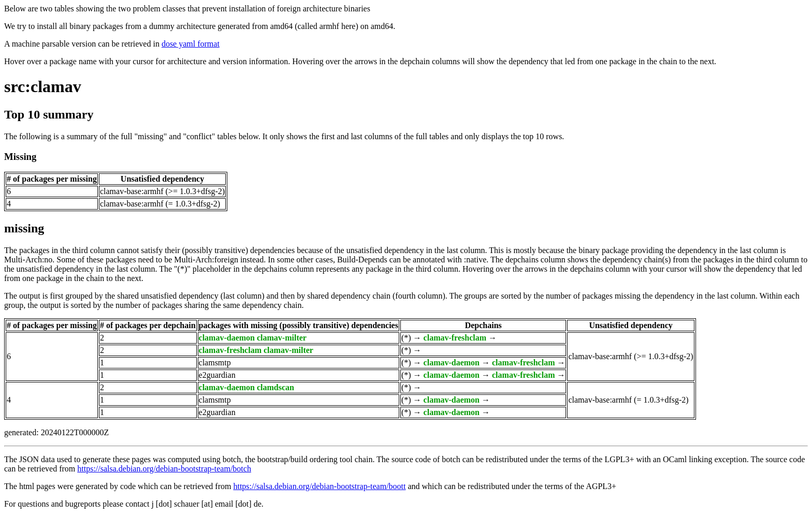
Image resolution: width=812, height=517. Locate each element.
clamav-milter (282, 338)
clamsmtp (215, 363)
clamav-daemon (227, 338)
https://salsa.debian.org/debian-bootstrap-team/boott (319, 486)
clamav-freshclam (455, 338)
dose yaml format (191, 44)
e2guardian (217, 375)
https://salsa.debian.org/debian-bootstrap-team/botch (164, 469)
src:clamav (43, 86)
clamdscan (275, 387)
